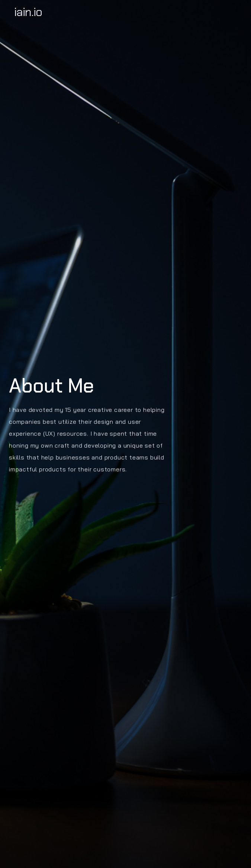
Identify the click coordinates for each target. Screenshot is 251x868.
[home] (126, 12)
